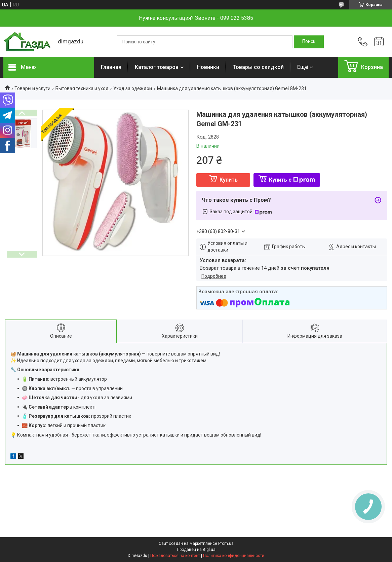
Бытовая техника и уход (82, 88)
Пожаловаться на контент (175, 556)
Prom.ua (226, 544)
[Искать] (309, 42)
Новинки (208, 67)
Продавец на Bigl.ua (196, 550)
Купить (229, 180)
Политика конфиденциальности (234, 556)
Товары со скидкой (258, 67)
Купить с (292, 180)
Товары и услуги (32, 88)
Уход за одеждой (133, 88)
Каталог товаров (157, 67)
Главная (111, 67)
